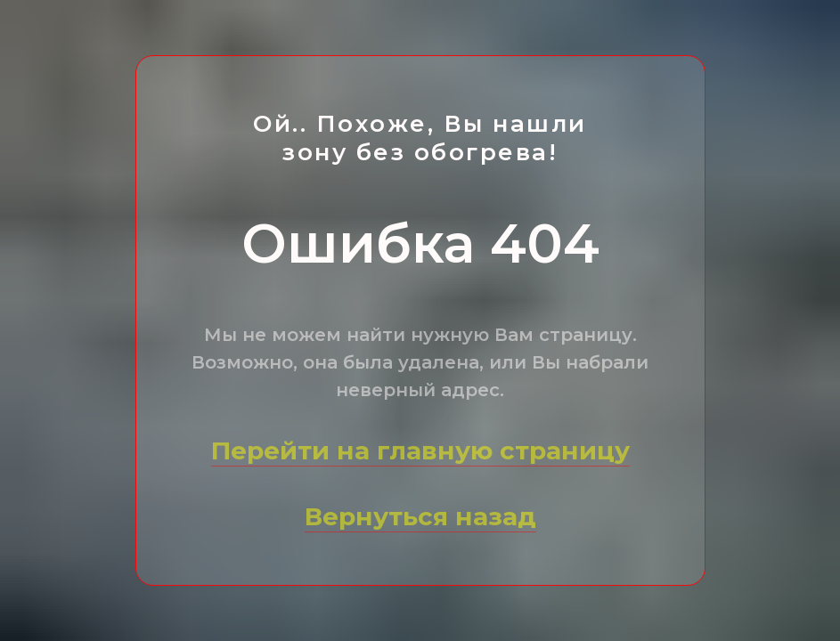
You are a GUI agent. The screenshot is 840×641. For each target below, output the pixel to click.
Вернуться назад (420, 516)
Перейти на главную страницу (420, 450)
